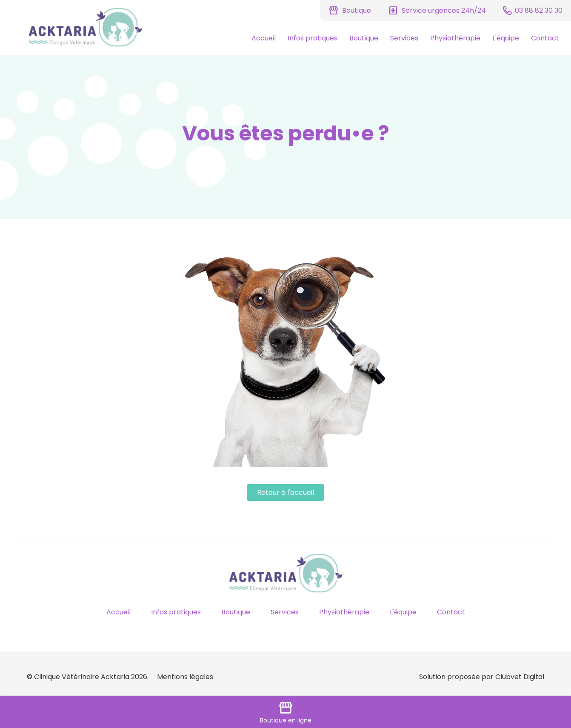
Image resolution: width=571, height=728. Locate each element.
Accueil (264, 38)
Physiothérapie (455, 38)
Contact (545, 38)
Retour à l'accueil (285, 492)
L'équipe (506, 38)
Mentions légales (185, 677)
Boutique (364, 38)
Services (404, 38)
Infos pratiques (313, 38)
